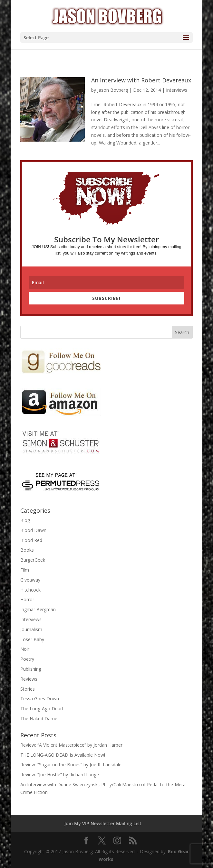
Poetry (27, 659)
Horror (27, 599)
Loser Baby (32, 639)
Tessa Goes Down (40, 699)
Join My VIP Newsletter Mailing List (103, 823)
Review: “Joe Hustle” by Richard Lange (60, 775)
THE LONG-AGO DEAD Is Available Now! (63, 755)
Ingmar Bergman (38, 609)
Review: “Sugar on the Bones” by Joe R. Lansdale (71, 765)
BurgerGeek (33, 560)
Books (27, 550)
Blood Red (31, 540)
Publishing (31, 669)
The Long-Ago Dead (42, 709)
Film (25, 570)
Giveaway (30, 580)
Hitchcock (30, 590)
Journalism (31, 629)
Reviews (29, 679)
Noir (25, 649)
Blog (25, 520)
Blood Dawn (33, 530)
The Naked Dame (39, 719)
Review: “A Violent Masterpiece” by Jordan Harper (71, 745)
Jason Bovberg (113, 90)
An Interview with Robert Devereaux (141, 80)
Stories (28, 689)
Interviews (177, 90)
